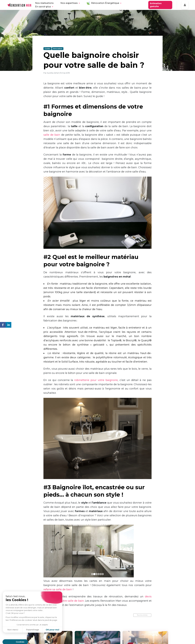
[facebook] (3, 325)
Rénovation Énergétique (105, 3)
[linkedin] (8, 325)
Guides (47, 49)
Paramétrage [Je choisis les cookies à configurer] (33, 630)
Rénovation (58, 49)
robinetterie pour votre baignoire (96, 380)
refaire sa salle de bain (58, 589)
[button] (52, 552)
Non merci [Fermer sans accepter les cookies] (13, 630)
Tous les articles (142, 615)
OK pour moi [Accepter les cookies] (52, 630)
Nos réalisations (44, 3)
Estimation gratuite (156, 5)
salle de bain (52, 135)
